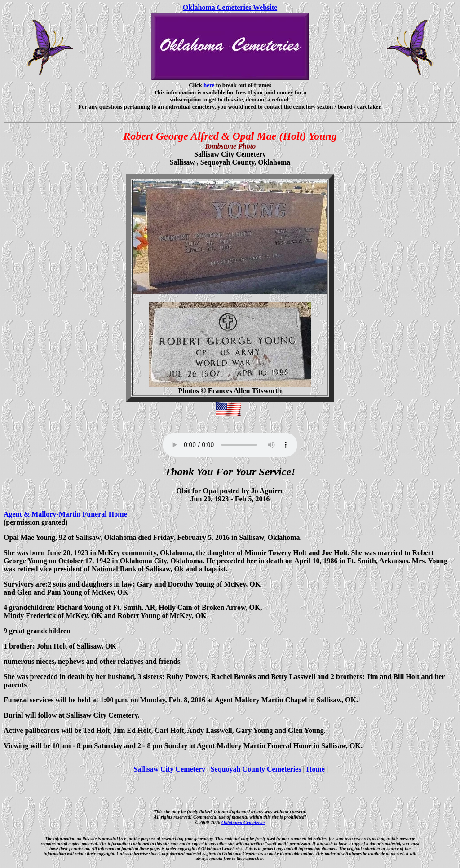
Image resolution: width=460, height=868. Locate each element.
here (209, 85)
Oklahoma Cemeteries (243, 822)
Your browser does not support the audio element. (230, 445)
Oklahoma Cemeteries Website (230, 7)
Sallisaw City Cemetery (169, 769)
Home (316, 769)
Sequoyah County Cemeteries (256, 769)
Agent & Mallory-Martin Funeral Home (65, 514)
